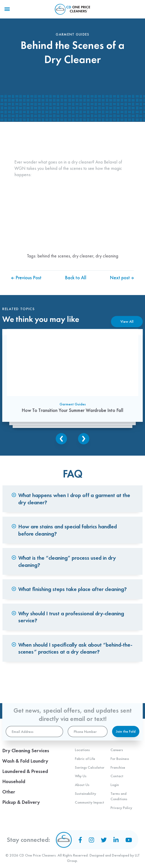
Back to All (76, 278)
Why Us (81, 776)
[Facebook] (80, 840)
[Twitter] (104, 840)
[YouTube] (129, 840)
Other (9, 792)
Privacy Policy (121, 808)
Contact (117, 776)
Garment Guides (73, 405)
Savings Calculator (90, 767)
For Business (120, 759)
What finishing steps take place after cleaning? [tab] (73, 592)
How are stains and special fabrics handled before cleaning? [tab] (68, 532)
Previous (61, 439)
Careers (117, 750)
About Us (82, 785)
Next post (122, 278)
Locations (82, 750)
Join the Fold (126, 731)
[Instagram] (91, 840)
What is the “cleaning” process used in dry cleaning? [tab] (68, 564)
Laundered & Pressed (25, 771)
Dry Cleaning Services (26, 751)
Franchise (118, 767)
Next (84, 439)
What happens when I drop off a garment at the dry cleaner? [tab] (75, 500)
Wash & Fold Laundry (25, 761)
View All (127, 321)
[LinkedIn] (116, 840)
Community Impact (90, 802)
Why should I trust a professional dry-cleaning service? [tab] (72, 621)
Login (115, 785)
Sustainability (85, 793)
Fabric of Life (85, 759)
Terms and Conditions (119, 796)
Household (14, 781)
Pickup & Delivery (21, 802)
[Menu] (7, 9)
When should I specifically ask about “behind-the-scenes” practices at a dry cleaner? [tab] (71, 653)
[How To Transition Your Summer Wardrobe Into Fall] (72, 376)
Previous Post (26, 278)
